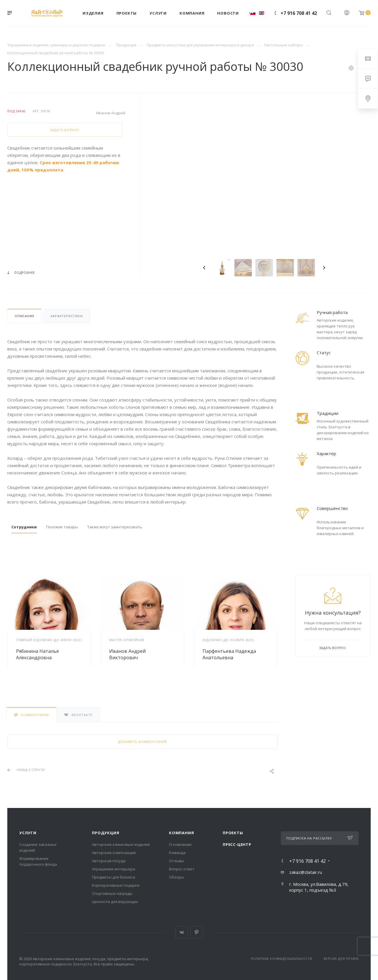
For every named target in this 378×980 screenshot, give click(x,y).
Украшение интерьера (114, 869)
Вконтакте (182, 932)
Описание (24, 316)
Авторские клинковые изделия (121, 844)
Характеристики (67, 316)
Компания (181, 833)
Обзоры (176, 877)
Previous (204, 268)
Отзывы (177, 861)
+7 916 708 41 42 (299, 13)
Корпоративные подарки (116, 885)
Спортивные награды (112, 893)
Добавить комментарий (142, 742)
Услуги (28, 833)
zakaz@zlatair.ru (306, 872)
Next (324, 268)
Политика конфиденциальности (282, 959)
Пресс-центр (237, 844)
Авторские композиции (114, 853)
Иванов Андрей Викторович (127, 654)
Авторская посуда (109, 861)
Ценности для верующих (115, 902)
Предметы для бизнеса (114, 877)
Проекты (233, 833)
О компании (180, 844)
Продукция (106, 833)
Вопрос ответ (182, 869)
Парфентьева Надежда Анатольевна (229, 654)
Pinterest (197, 932)
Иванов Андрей (111, 113)
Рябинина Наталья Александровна (37, 654)
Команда (177, 853)
